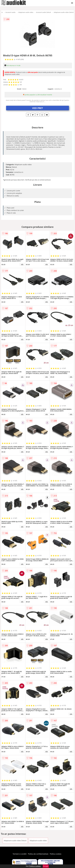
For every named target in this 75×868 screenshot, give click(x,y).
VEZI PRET (38, 108)
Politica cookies (56, 854)
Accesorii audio (10, 12)
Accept (46, 866)
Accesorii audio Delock (44, 12)
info (22, 264)
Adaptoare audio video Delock (64, 12)
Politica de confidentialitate (38, 854)
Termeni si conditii (20, 854)
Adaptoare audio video (26, 12)
